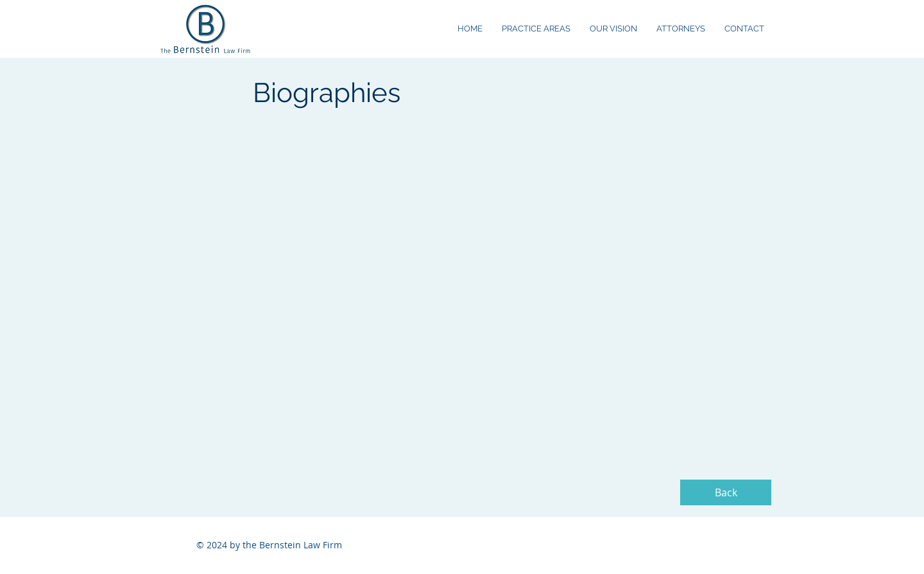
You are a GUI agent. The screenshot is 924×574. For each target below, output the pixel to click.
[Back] (726, 492)
